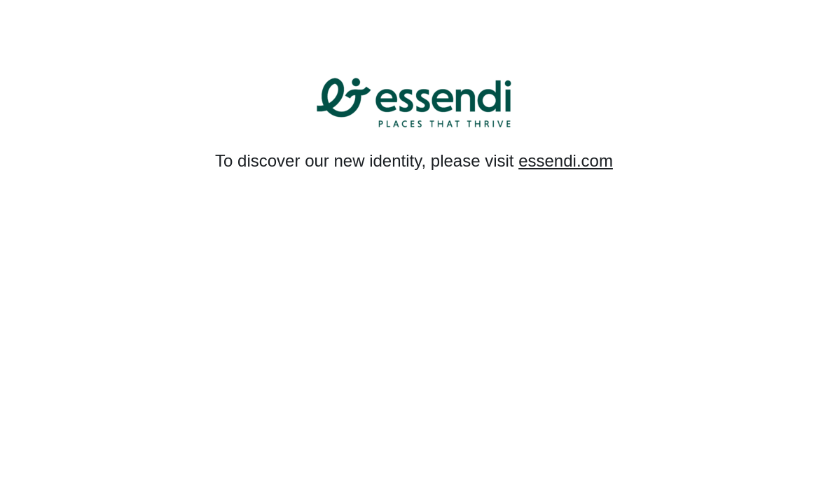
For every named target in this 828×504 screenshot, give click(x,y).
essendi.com (566, 161)
